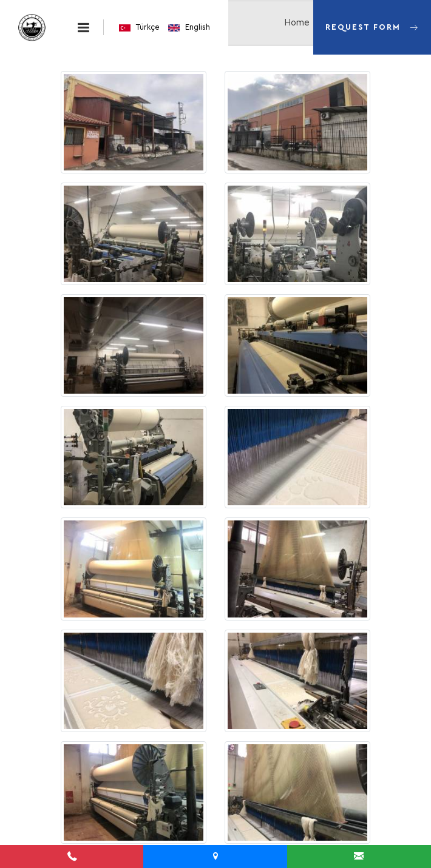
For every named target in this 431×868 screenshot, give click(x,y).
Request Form (372, 16)
